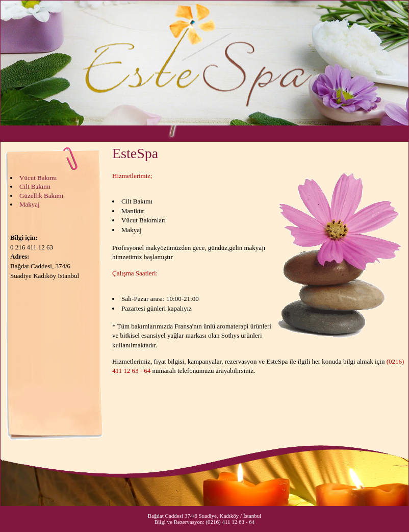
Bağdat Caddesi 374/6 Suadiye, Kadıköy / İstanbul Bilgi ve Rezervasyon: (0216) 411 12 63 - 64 (205, 519)
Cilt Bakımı (35, 186)
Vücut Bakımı (38, 178)
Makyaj (30, 204)
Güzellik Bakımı (41, 196)
